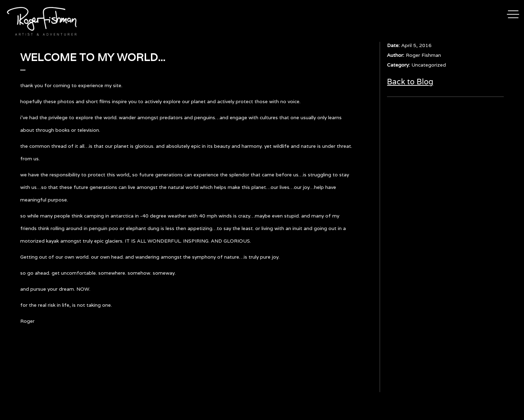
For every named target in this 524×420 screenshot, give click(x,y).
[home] (42, 21)
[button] (513, 13)
